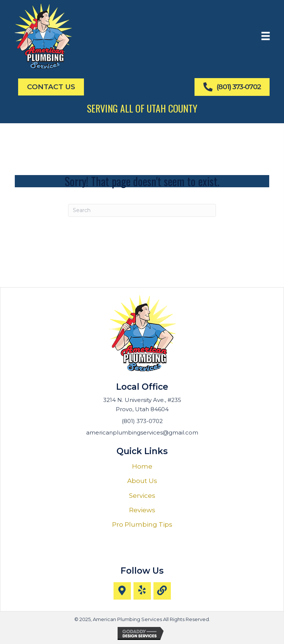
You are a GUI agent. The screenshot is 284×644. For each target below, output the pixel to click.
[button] (122, 591)
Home (142, 466)
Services (142, 496)
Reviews (142, 510)
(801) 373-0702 (142, 421)
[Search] (142, 210)
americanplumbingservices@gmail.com (142, 432)
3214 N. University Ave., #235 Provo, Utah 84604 (142, 405)
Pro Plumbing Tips (142, 524)
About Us (142, 481)
